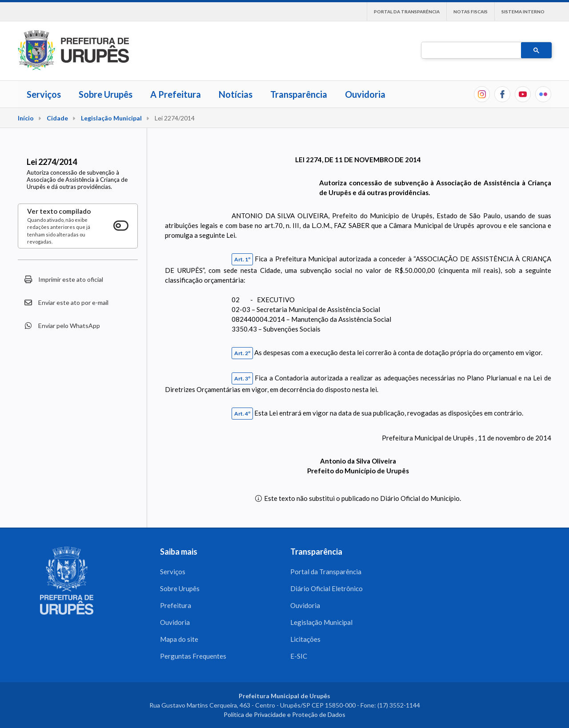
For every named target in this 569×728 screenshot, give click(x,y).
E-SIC (299, 656)
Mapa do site (179, 639)
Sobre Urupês (106, 94)
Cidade (57, 118)
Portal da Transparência (407, 12)
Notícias (236, 94)
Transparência (299, 94)
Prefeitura (176, 605)
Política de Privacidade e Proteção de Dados (284, 714)
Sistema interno (523, 12)
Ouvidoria (365, 94)
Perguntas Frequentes (193, 656)
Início (26, 118)
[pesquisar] (470, 51)
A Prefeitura (176, 94)
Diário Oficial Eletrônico (327, 588)
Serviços (44, 94)
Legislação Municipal (111, 118)
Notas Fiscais (471, 12)
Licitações (305, 639)
